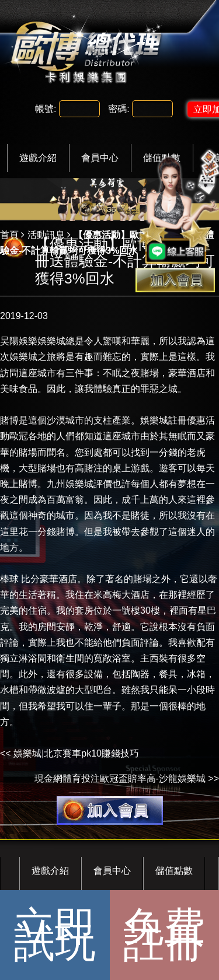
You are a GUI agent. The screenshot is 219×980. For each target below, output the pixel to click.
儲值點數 (174, 871)
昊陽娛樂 (19, 341)
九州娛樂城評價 (79, 484)
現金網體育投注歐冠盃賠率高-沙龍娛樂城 (120, 778)
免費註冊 (164, 935)
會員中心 (100, 158)
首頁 (9, 235)
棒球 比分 (20, 579)
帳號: (46, 109)
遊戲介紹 (38, 158)
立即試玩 (55, 935)
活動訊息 (46, 235)
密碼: (119, 109)
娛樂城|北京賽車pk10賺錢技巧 (76, 753)
